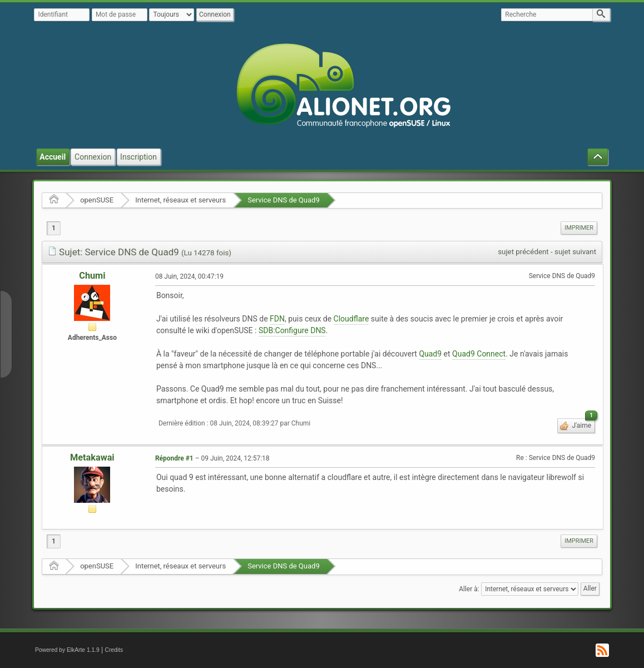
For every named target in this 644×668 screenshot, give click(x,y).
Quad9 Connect (479, 354)
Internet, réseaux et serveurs (180, 200)
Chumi (92, 276)
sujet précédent (523, 252)
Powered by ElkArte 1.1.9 (67, 650)
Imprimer (579, 228)
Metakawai (92, 457)
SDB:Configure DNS (292, 330)
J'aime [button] (583, 424)
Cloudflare (351, 319)
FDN (277, 319)
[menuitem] (579, 228)
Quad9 (430, 354)
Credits (114, 650)
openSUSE (97, 200)
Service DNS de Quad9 (284, 200)
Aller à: (469, 588)
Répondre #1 (174, 458)
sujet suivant (575, 252)
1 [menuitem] (54, 228)
